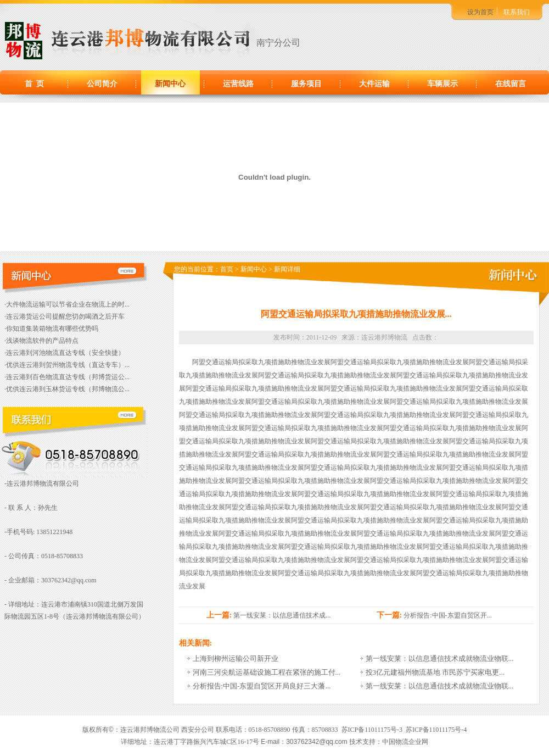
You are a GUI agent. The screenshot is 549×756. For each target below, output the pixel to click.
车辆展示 (442, 84)
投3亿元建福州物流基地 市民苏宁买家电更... (435, 672)
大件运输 (374, 84)
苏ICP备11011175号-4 (436, 730)
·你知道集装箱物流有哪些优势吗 (51, 329)
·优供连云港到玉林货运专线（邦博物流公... (67, 389)
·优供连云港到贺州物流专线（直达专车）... (67, 365)
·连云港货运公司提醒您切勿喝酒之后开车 (65, 316)
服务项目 (306, 84)
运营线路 (238, 84)
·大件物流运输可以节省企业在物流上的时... (67, 304)
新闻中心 (170, 84)
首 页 (34, 84)
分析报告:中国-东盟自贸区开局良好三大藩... (262, 686)
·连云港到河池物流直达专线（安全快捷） (65, 353)
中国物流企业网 (405, 742)
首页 (227, 269)
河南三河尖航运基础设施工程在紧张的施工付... (267, 672)
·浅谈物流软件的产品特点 (41, 341)
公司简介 (102, 84)
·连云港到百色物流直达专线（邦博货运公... (67, 377)
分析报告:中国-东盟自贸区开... (447, 615)
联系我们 (517, 12)
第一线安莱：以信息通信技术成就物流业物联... (440, 658)
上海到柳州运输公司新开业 (236, 658)
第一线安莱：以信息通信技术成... (282, 615)
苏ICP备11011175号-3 (372, 730)
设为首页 (480, 12)
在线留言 (511, 84)
